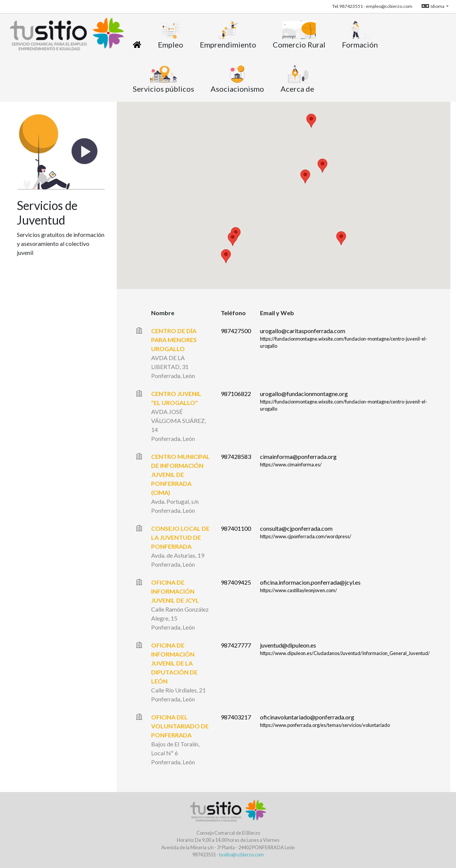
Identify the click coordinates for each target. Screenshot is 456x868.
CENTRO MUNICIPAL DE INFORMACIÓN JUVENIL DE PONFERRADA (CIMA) (180, 474)
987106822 (236, 394)
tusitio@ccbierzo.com (241, 855)
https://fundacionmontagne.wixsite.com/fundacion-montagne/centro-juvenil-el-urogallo (344, 342)
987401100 (236, 528)
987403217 (236, 717)
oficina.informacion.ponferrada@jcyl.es (310, 582)
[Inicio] (137, 45)
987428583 (236, 456)
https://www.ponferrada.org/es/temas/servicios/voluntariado (325, 725)
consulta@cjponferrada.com (296, 528)
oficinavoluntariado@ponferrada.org (307, 717)
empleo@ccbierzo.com (389, 6)
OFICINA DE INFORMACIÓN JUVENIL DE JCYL (175, 591)
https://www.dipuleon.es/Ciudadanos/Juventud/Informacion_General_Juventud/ (345, 653)
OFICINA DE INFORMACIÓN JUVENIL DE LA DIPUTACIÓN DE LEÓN (174, 663)
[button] (305, 176)
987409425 (236, 582)
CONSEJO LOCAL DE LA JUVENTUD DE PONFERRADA (180, 537)
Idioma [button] (433, 6)
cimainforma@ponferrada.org (298, 456)
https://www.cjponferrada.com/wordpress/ (306, 536)
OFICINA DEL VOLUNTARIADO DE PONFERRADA (180, 726)
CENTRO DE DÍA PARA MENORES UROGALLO (174, 340)
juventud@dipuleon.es (288, 645)
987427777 (236, 645)
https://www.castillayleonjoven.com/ (299, 590)
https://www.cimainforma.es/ (291, 465)
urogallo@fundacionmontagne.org (304, 394)
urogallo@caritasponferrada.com (303, 331)
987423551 (351, 6)
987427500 (236, 331)
